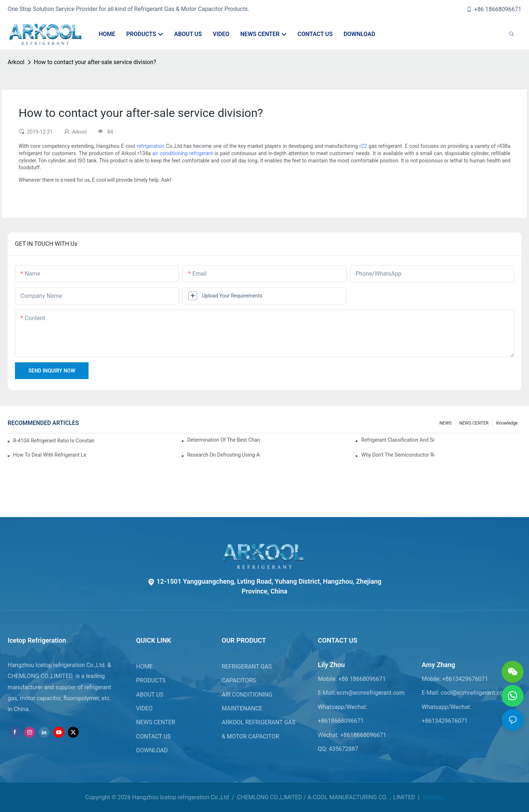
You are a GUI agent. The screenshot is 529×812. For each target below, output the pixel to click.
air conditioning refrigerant (183, 153)
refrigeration (150, 146)
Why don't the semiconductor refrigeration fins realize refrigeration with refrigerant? (398, 455)
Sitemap (432, 797)
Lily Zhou (332, 665)
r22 (363, 146)
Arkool (16, 62)
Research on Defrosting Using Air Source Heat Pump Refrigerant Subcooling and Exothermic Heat (224, 455)
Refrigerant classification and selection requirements (398, 440)
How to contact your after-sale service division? (95, 62)
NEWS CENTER (474, 423)
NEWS (445, 423)
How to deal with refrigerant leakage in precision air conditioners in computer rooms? (50, 455)
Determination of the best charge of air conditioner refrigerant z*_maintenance (224, 440)
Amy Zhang (439, 665)
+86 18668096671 (494, 9)
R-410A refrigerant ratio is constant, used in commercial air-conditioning (54, 441)
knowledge (507, 423)
